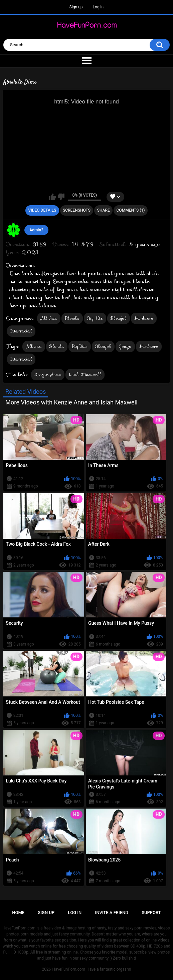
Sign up (76, 7)
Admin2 (36, 230)
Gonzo (125, 346)
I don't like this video (61, 197)
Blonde (72, 318)
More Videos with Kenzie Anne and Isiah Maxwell (71, 402)
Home (18, 913)
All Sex (49, 318)
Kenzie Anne (48, 374)
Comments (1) (131, 210)
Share (104, 210)
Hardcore (144, 318)
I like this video (52, 197)
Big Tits (95, 318)
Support (151, 913)
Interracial (21, 331)
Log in (98, 7)
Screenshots (77, 210)
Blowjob (119, 318)
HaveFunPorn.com (69, 969)
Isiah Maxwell (85, 374)
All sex (34, 346)
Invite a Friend (112, 913)
